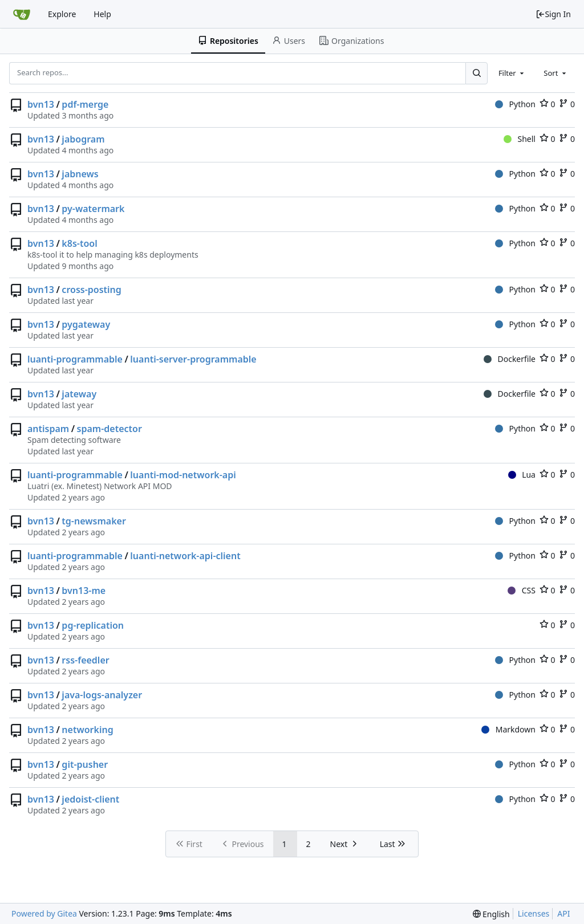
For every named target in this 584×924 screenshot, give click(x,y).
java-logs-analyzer (102, 695)
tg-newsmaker (94, 521)
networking (87, 730)
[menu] (491, 914)
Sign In (553, 14)
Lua (522, 475)
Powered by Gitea (44, 913)
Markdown (508, 729)
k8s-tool (79, 243)
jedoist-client (90, 799)
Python (515, 104)
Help (102, 14)
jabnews (80, 174)
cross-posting (91, 290)
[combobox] (512, 73)
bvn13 (41, 104)
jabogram (83, 139)
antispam (48, 429)
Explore (62, 14)
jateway (79, 394)
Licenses (534, 913)
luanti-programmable (75, 359)
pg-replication (93, 625)
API (563, 913)
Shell (520, 139)
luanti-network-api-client (185, 556)
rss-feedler (85, 660)
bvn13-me (84, 591)
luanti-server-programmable (193, 359)
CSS (522, 590)
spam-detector (109, 429)
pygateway (86, 324)
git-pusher (85, 764)
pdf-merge (85, 104)
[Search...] (476, 73)
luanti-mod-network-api (183, 475)
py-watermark (93, 209)
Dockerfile (510, 359)
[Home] (22, 14)
